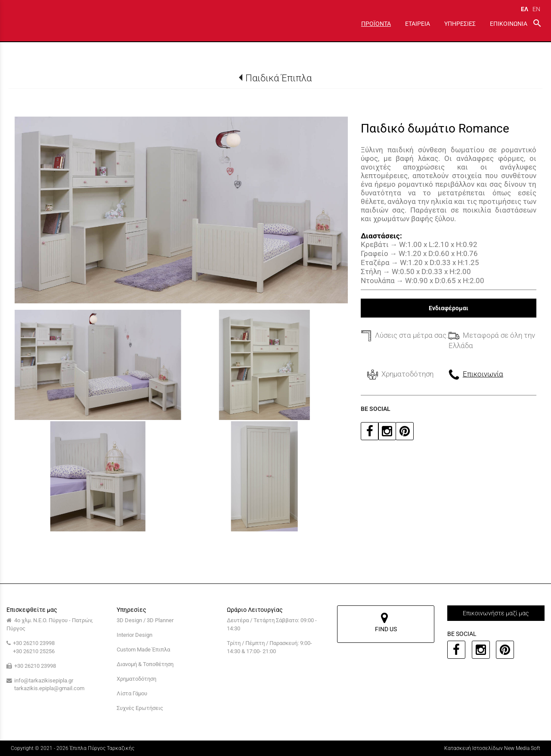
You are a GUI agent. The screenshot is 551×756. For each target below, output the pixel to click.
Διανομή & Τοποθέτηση (145, 664)
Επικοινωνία (483, 374)
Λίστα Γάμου (132, 693)
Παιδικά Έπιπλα (279, 78)
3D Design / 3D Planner (145, 620)
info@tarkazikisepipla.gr (44, 680)
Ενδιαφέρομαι (449, 308)
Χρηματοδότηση (136, 679)
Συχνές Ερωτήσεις (140, 708)
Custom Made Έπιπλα (143, 650)
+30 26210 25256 (34, 651)
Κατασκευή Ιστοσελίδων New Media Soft (492, 748)
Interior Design (135, 635)
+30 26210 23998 (34, 643)
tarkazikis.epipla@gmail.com (49, 688)
